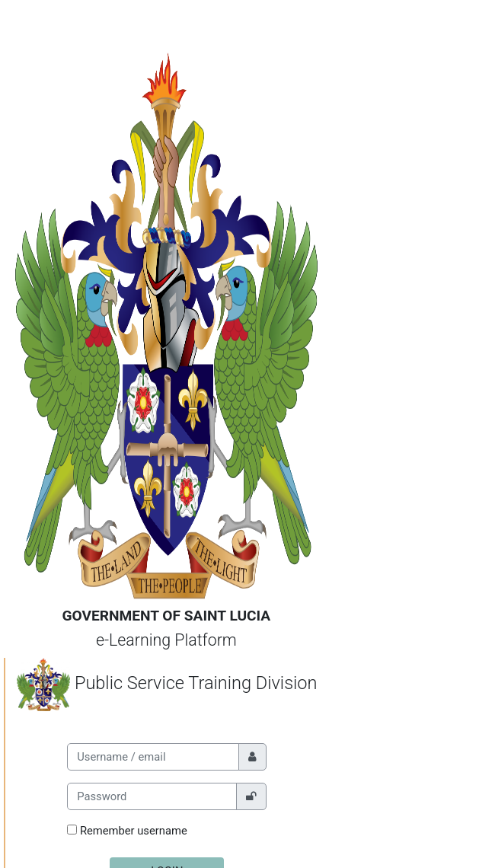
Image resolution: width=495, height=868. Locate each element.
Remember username (134, 831)
